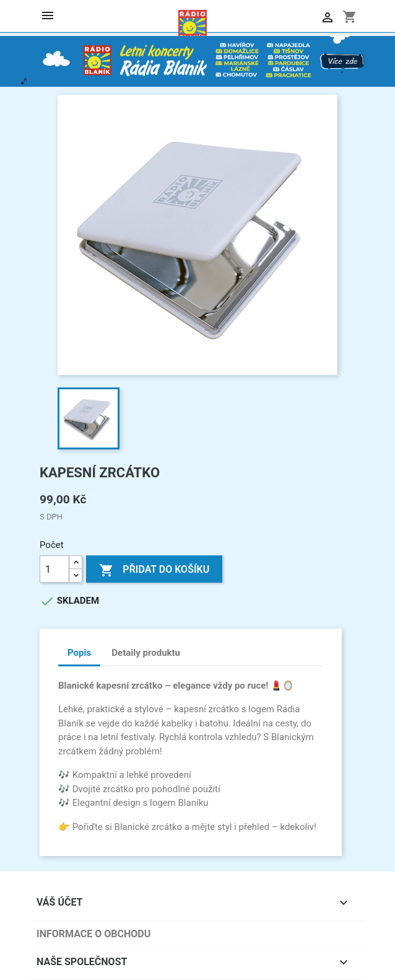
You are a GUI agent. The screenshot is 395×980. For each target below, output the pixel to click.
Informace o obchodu (93, 934)
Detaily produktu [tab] (146, 653)
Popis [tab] (79, 653)
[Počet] (54, 569)
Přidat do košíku (154, 570)
